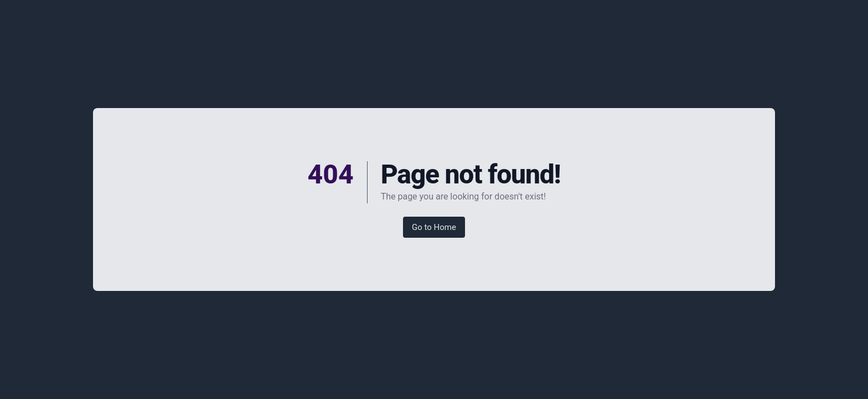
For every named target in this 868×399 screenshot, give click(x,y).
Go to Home (434, 227)
